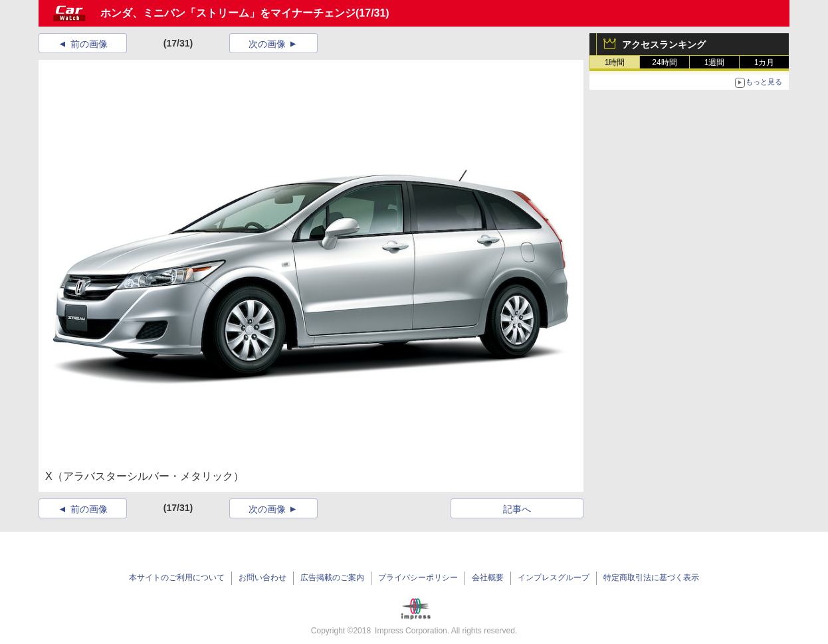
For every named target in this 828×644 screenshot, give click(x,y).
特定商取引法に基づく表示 (651, 578)
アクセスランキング (664, 45)
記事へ (517, 509)
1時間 (615, 62)
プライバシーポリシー (418, 578)
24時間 (664, 62)
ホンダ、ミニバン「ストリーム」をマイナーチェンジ (228, 13)
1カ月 (765, 62)
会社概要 (488, 578)
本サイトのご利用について (177, 578)
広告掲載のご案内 (332, 578)
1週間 (715, 62)
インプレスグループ (554, 578)
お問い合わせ (262, 578)
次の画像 (267, 44)
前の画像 (89, 44)
